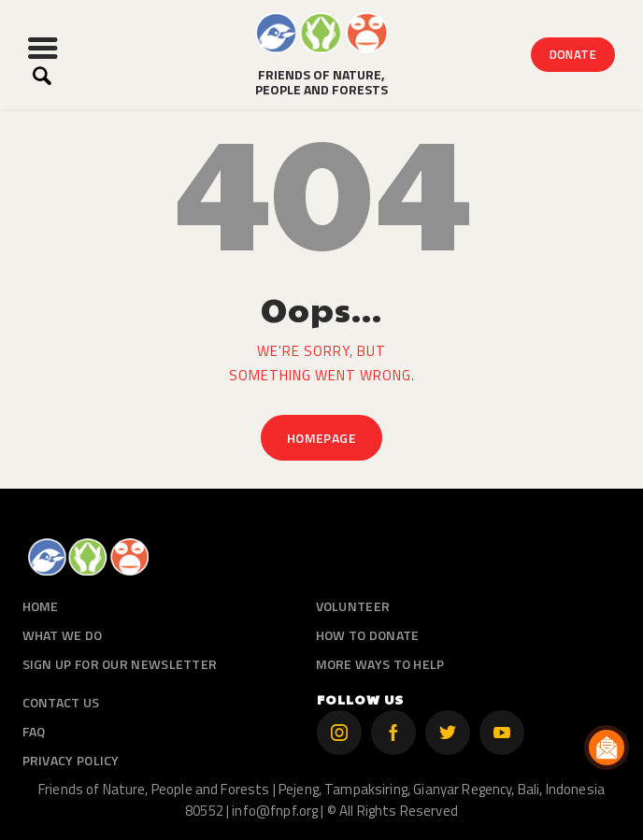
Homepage (321, 438)
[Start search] (42, 76)
